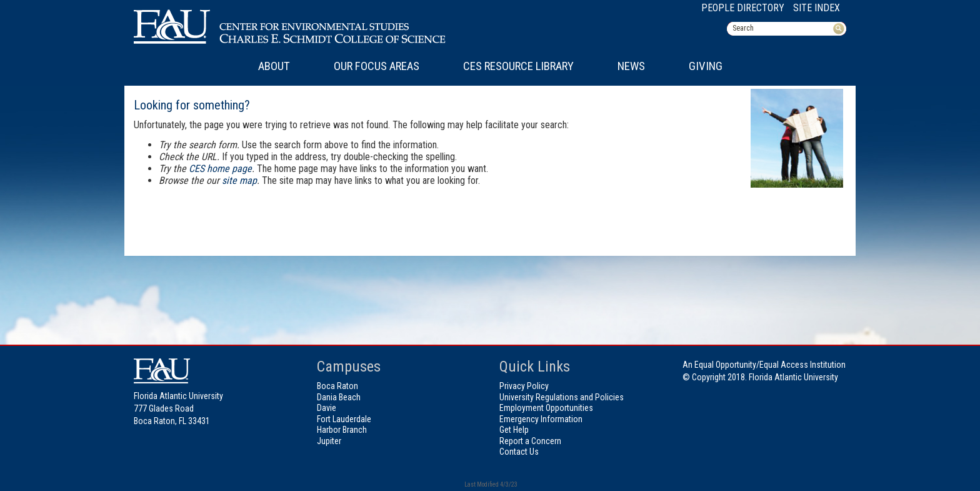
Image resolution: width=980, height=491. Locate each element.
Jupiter (329, 441)
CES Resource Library (518, 66)
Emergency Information (541, 419)
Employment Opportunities (546, 408)
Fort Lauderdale (344, 419)
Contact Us (519, 452)
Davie (327, 408)
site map (239, 180)
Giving (706, 66)
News (631, 66)
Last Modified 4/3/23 (490, 484)
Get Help (514, 430)
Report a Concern (530, 441)
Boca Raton (337, 386)
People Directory (743, 8)
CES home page (220, 169)
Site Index (817, 8)
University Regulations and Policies (562, 397)
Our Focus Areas (377, 66)
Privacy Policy (524, 386)
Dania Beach (339, 397)
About (274, 66)
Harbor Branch (342, 430)
